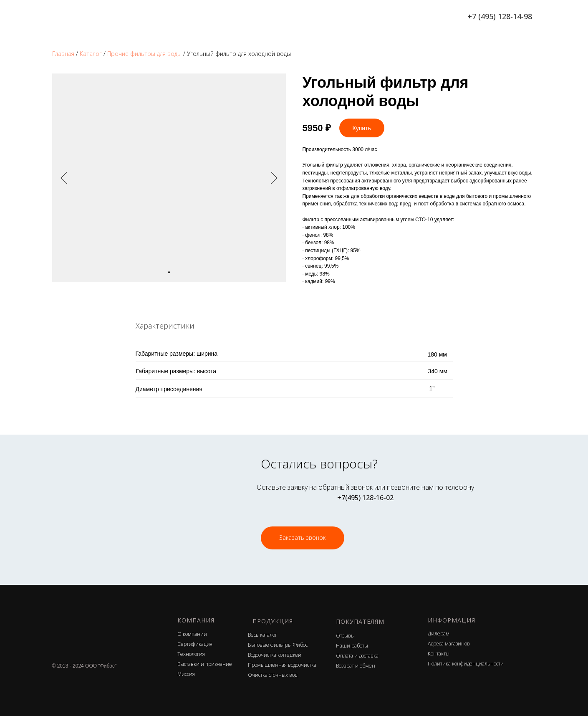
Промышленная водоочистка (282, 665)
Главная (63, 54)
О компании (192, 634)
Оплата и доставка (357, 656)
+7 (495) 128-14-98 (500, 16)
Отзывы (345, 636)
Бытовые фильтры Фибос (278, 645)
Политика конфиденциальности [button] (466, 664)
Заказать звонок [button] (302, 538)
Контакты (439, 654)
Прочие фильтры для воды (144, 54)
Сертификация (195, 644)
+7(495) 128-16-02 (365, 498)
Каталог (91, 54)
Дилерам (439, 634)
